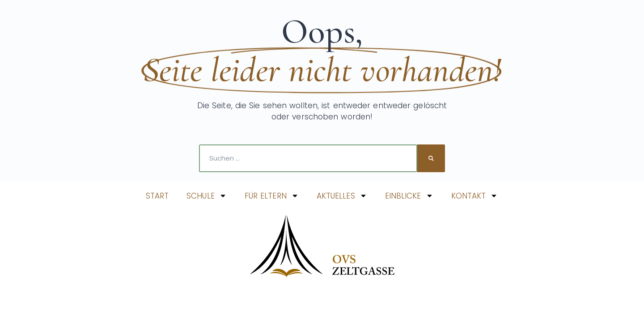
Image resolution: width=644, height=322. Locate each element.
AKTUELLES (342, 196)
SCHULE (207, 196)
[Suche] (431, 158)
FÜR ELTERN (272, 196)
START (157, 196)
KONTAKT (475, 196)
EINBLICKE (409, 196)
